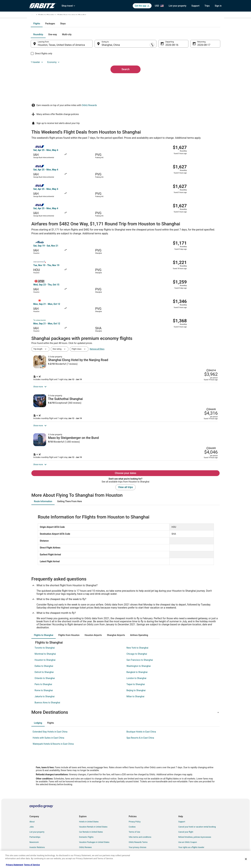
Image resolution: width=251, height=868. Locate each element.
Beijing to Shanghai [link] (136, 668)
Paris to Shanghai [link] (43, 662)
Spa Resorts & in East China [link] (140, 716)
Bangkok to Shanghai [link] (137, 650)
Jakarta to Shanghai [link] (45, 675)
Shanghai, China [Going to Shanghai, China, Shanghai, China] (113, 79)
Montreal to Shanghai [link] (45, 632)
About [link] (32, 800)
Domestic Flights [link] (86, 815)
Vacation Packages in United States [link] (94, 820)
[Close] (246, 859)
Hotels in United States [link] (89, 800)
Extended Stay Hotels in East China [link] (50, 710)
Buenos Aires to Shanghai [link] (47, 681)
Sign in (218, 6)
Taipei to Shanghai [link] (136, 662)
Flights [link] (45, 16)
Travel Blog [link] (84, 846)
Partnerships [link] (35, 815)
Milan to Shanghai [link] (135, 675)
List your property (178, 6)
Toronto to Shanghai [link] (45, 626)
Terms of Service (32, 865)
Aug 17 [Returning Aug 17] (197, 79)
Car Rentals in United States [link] (91, 810)
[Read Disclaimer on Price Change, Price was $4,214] (197, 290)
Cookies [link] (132, 805)
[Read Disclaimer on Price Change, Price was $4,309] (197, 404)
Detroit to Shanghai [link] (44, 650)
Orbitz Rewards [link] (36, 836)
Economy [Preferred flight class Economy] (204, 69)
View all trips (125, 465)
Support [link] (182, 800)
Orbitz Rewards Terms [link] (138, 820)
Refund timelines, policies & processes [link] (195, 815)
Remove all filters (97, 281)
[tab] (113, 58)
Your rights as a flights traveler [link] (191, 825)
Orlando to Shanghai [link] (45, 656)
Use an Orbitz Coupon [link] (188, 820)
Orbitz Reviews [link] (85, 825)
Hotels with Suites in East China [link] (48, 716)
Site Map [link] (33, 831)
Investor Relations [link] (37, 825)
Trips (207, 6)
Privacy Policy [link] (135, 800)
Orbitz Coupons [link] (86, 831)
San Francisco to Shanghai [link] (140, 638)
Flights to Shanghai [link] (66, 16)
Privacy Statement (14, 865)
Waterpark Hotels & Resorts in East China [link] (53, 722)
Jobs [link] (32, 805)
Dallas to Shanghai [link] (44, 644)
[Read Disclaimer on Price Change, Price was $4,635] (197, 347)
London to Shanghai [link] (136, 656)
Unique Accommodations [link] (90, 841)
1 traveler (187, 69)
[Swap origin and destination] (97, 78)
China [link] (53, 16)
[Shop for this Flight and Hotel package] (172, 313)
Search (125, 98)
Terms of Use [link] (134, 810)
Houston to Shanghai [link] (45, 638)
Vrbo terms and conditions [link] (140, 815)
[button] (125, 690)
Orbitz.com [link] (34, 16)
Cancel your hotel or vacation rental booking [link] (197, 805)
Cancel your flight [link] (186, 810)
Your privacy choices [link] (138, 825)
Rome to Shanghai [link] (44, 668)
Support (195, 6)
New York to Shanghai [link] (137, 626)
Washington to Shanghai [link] (139, 644)
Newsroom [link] (34, 820)
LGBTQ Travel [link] (85, 836)
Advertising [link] (34, 841)
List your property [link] (37, 810)
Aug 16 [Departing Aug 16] (167, 79)
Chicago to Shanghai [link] (137, 632)
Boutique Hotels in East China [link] (141, 710)
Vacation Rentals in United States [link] (93, 805)
